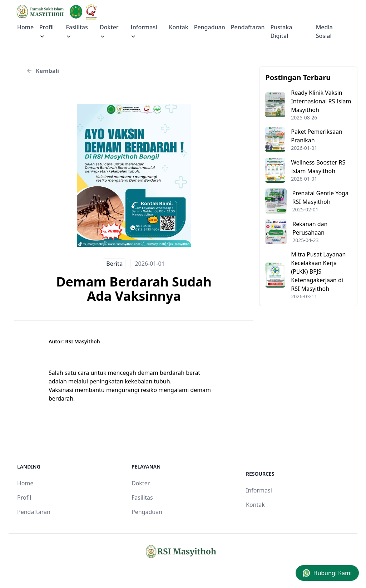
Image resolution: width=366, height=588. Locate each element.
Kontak (178, 27)
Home (25, 27)
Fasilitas (77, 31)
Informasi (144, 31)
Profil (24, 498)
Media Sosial (324, 31)
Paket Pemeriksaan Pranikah (317, 136)
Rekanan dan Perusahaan (310, 228)
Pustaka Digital (281, 31)
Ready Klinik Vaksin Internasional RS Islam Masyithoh (321, 101)
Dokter (109, 31)
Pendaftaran (248, 27)
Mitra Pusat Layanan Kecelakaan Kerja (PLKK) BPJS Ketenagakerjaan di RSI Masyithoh (318, 271)
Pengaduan (210, 27)
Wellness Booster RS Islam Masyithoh (318, 167)
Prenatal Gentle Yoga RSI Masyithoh (320, 197)
